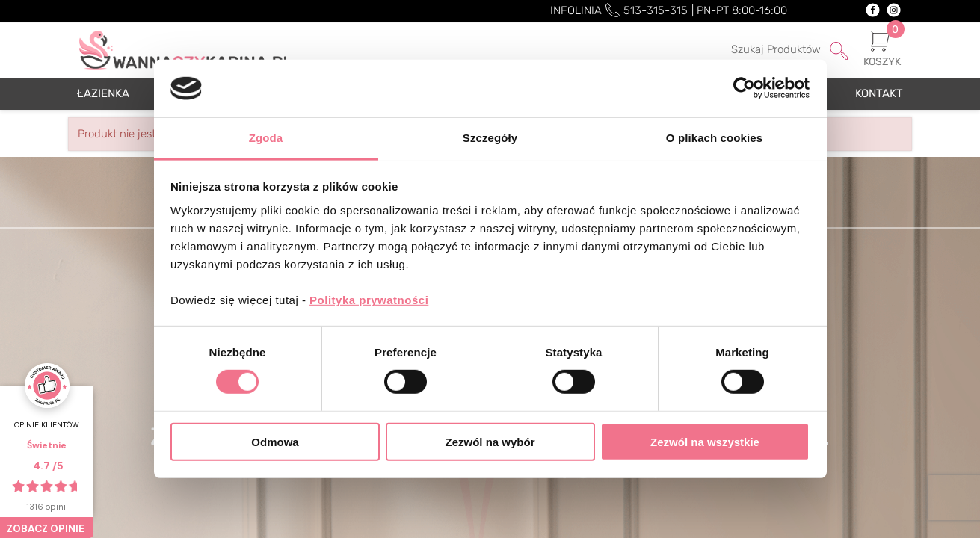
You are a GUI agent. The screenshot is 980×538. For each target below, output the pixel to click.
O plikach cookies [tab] (714, 138)
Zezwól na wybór (490, 441)
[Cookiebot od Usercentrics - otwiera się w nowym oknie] (744, 88)
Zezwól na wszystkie (705, 441)
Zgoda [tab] (266, 138)
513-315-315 (656, 10)
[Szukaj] (770, 50)
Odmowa (275, 441)
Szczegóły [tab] (490, 138)
